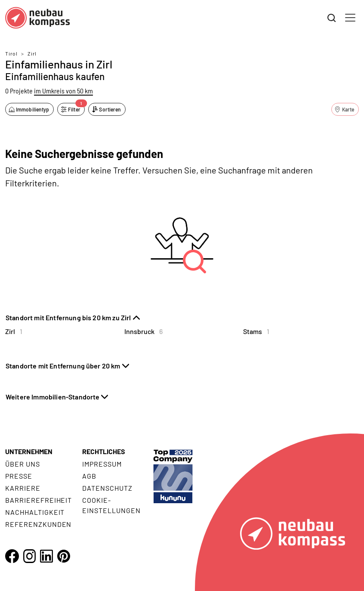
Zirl (32, 53)
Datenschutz (107, 488)
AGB (89, 476)
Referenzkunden (38, 524)
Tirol (11, 53)
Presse (19, 476)
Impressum (102, 464)
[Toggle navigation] (350, 18)
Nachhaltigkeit (35, 512)
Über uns (23, 464)
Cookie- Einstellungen (111, 505)
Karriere (23, 488)
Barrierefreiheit (39, 500)
